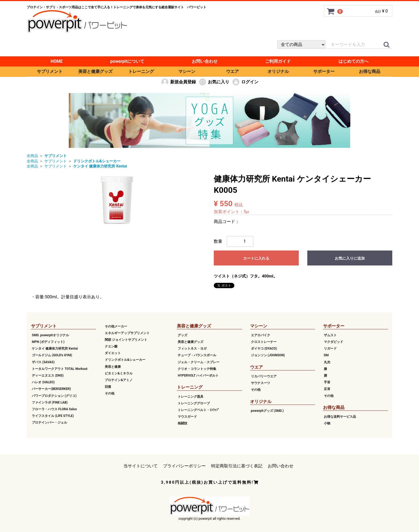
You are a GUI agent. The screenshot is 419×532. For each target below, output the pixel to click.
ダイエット (113, 353)
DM (326, 355)
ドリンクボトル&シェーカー (125, 360)
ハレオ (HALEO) (43, 382)
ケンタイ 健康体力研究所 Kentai (55, 349)
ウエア (232, 71)
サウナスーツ (261, 383)
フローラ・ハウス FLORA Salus (54, 409)
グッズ (183, 335)
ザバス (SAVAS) (43, 362)
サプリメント (50, 71)
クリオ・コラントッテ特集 (197, 369)
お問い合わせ (205, 61)
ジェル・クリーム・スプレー (199, 362)
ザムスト (330, 335)
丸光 (327, 362)
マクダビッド (333, 342)
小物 (327, 423)
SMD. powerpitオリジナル (50, 335)
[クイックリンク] (386, 45)
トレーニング (141, 71)
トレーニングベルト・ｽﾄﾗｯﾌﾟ (199, 410)
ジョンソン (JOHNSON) (268, 355)
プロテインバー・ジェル (49, 423)
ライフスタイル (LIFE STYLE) (53, 416)
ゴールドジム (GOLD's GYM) (52, 355)
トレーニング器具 (191, 396)
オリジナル (278, 71)
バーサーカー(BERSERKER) (51, 389)
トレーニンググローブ (194, 403)
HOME (57, 61)
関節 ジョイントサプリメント (126, 340)
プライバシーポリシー (184, 466)
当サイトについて (141, 466)
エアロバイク (261, 335)
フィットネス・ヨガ (192, 349)
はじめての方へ (354, 61)
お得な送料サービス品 (340, 417)
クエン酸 (111, 346)
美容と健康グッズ (95, 71)
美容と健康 (113, 366)
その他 (110, 393)
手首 (327, 382)
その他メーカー (116, 326)
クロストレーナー (264, 342)
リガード (330, 349)
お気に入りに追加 (350, 258)
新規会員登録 (178, 82)
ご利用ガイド (278, 61)
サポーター (324, 71)
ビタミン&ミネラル (119, 373)
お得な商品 (370, 71)
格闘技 (183, 423)
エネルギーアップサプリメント (127, 333)
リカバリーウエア (264, 376)
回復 (108, 387)
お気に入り (214, 82)
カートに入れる (256, 258)
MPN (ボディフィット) (48, 342)
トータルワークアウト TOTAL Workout (60, 369)
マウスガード (187, 417)
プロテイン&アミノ (119, 380)
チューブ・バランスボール (197, 355)
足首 (327, 389)
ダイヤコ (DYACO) (264, 349)
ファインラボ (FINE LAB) (50, 402)
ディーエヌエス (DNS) (48, 375)
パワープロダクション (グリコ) (54, 396)
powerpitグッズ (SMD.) (267, 411)
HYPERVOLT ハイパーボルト (198, 375)
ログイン (245, 82)
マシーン (187, 71)
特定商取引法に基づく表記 (237, 466)
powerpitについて (127, 61)
